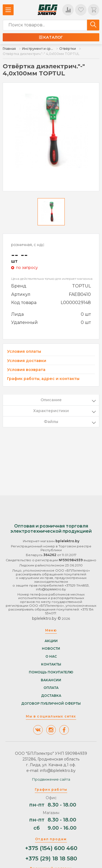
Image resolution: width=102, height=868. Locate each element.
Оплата (51, 688)
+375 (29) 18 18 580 (51, 859)
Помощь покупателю (51, 672)
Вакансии (51, 680)
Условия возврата (26, 370)
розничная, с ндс (28, 245)
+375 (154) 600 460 (51, 848)
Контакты (51, 664)
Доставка (51, 696)
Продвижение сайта (51, 779)
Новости (51, 649)
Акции (51, 641)
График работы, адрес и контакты (43, 379)
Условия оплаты (24, 352)
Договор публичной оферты (51, 704)
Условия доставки (27, 361)
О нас (51, 657)
